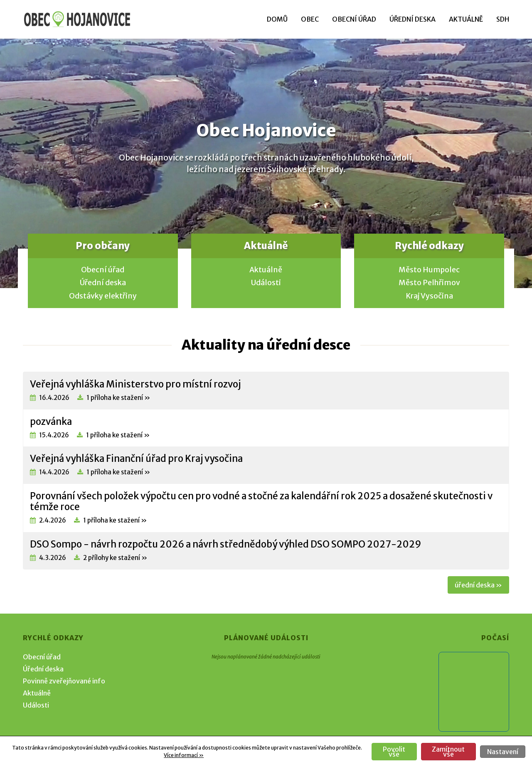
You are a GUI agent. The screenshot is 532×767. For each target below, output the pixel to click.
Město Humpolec (429, 270)
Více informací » (184, 755)
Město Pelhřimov (429, 283)
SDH (503, 19)
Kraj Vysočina (429, 296)
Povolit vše (394, 752)
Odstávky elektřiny (103, 296)
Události (266, 283)
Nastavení (503, 752)
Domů (277, 19)
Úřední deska (413, 19)
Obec (310, 19)
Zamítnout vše (448, 752)
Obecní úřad (354, 19)
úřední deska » (478, 585)
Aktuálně (466, 19)
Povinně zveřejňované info (64, 681)
